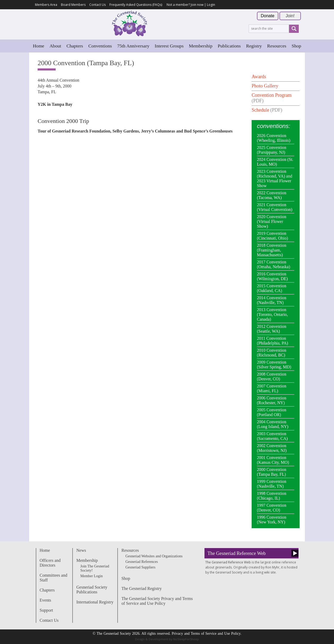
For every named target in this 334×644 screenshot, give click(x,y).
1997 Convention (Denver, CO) (272, 508)
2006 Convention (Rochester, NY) (272, 400)
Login (211, 5)
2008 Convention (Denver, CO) (272, 376)
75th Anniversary (133, 46)
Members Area (46, 5)
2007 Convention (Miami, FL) (272, 388)
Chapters (75, 46)
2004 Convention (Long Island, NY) (273, 424)
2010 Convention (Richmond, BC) (272, 353)
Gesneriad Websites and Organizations (154, 556)
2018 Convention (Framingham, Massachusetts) (272, 250)
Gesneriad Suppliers (140, 567)
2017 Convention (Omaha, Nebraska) (273, 264)
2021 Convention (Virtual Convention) (275, 207)
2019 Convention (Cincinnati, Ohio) (272, 236)
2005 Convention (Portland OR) (272, 412)
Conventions (100, 46)
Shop (296, 46)
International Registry (95, 602)
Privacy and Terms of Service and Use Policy (206, 634)
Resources (277, 46)
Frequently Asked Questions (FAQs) (136, 5)
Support (46, 610)
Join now (197, 5)
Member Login (91, 576)
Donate (268, 16)
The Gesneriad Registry (141, 588)
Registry (254, 46)
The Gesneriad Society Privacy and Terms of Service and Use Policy (157, 601)
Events (46, 600)
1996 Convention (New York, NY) (272, 520)
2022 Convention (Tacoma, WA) (272, 195)
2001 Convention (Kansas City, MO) (273, 460)
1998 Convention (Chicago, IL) (272, 496)
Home (39, 46)
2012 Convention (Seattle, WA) (272, 329)
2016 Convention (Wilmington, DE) (272, 276)
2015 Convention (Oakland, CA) (272, 288)
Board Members (73, 5)
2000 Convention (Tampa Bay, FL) (272, 472)
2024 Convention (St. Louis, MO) (275, 162)
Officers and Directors (50, 563)
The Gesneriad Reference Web (237, 553)
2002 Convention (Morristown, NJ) (272, 448)
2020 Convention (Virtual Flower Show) (272, 221)
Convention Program (272, 95)
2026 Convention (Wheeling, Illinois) (274, 138)
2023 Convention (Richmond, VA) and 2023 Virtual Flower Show (275, 178)
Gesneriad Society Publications (92, 590)
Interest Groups (169, 46)
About (55, 46)
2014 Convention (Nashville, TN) (272, 300)
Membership (201, 46)
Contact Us (97, 5)
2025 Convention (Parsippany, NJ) (272, 150)
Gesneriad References (141, 562)
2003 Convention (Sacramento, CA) (272, 436)
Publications (229, 46)
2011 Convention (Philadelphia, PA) (273, 341)
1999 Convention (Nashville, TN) (272, 484)
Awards (259, 77)
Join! (290, 16)
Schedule (260, 110)
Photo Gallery (265, 86)
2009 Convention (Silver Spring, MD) (274, 365)
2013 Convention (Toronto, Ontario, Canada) (272, 314)
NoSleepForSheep (186, 639)
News (81, 550)
